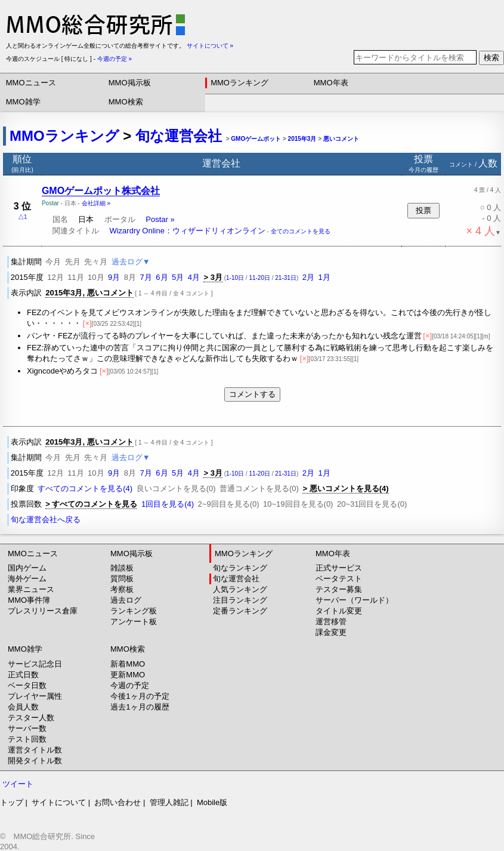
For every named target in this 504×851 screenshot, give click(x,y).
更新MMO (128, 675)
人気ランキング (240, 589)
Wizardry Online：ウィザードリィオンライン (187, 231)
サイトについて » (210, 46)
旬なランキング (240, 568)
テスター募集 (339, 589)
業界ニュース (31, 589)
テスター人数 (31, 718)
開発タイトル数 (35, 761)
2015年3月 (302, 139)
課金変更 (331, 632)
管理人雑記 (169, 802)
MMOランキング (239, 83)
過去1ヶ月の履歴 (140, 707)
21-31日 (286, 278)
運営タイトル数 (35, 750)
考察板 (122, 589)
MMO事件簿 (29, 600)
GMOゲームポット (256, 139)
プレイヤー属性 (35, 696)
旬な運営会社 (179, 136)
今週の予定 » (115, 59)
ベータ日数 (27, 685)
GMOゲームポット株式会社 (101, 191)
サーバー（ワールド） (354, 600)
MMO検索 (126, 102)
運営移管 (331, 622)
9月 (114, 277)
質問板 (122, 579)
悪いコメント (341, 139)
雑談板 (122, 568)
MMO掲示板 (130, 83)
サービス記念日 (35, 664)
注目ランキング (240, 600)
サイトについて (59, 802)
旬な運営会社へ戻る (46, 519)
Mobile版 (212, 802)
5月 (178, 277)
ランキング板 (134, 611)
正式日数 (23, 675)
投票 (423, 210)
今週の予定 (130, 685)
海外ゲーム (27, 579)
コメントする (252, 394)
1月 (324, 277)
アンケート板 (134, 622)
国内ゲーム (27, 568)
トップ (12, 802)
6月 (162, 277)
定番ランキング (240, 611)
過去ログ (126, 600)
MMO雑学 (23, 102)
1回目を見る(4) (168, 504)
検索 (491, 58)
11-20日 (259, 278)
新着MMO (128, 664)
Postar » (160, 219)
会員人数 (23, 707)
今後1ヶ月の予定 (140, 696)
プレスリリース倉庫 (43, 611)
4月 (194, 277)
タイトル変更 (339, 611)
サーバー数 (27, 728)
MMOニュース (31, 83)
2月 (308, 277)
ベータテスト (339, 579)
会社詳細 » (96, 203)
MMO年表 (331, 83)
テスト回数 (27, 739)
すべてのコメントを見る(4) (85, 488)
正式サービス (339, 568)
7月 (146, 277)
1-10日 (235, 278)
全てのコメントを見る (301, 231)
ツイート (18, 784)
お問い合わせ (118, 802)
